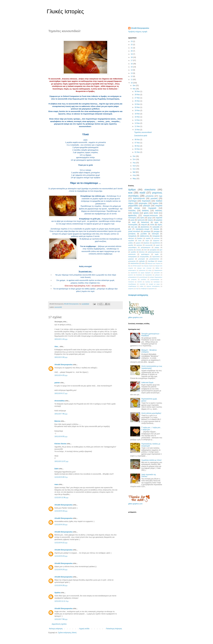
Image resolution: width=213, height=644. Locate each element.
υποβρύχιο (144, 289)
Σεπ (134, 159)
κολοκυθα (156, 227)
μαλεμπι (157, 275)
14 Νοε (137, 120)
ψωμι (150, 218)
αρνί (161, 250)
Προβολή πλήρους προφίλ (138, 32)
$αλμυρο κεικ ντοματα (154, 263)
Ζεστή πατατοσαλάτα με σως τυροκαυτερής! (152, 367)
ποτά (156, 213)
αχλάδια (133, 252)
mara (56, 484)
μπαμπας (134, 279)
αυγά (134, 222)
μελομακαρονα (146, 247)
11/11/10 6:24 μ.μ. (61, 570)
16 (132, 64)
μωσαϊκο (144, 234)
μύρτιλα (131, 250)
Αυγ (134, 163)
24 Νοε (137, 104)
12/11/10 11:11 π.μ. (62, 601)
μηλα (132, 220)
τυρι (160, 196)
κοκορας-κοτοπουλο (151, 216)
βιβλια (157, 268)
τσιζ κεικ (134, 227)
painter (57, 383)
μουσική (154, 198)
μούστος (157, 238)
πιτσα (152, 225)
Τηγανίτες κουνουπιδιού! (143, 132)
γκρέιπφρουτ (145, 254)
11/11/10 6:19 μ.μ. (61, 525)
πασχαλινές (132, 236)
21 (132, 48)
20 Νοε (137, 107)
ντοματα (159, 206)
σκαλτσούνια (135, 263)
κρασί (158, 245)
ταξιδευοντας (144, 236)
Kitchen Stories (60, 444)
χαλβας (131, 243)
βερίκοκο (146, 243)
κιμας (156, 222)
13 (132, 73)
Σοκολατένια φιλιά (141, 136)
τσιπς (143, 263)
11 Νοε (137, 126)
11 (132, 79)
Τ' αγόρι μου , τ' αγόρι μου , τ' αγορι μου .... (151, 428)
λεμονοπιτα (156, 257)
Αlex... (57, 347)
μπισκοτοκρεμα (155, 279)
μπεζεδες (144, 279)
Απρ (134, 175)
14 (132, 70)
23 (132, 41)
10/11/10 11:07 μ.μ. (62, 461)
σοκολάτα (142, 284)
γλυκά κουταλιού (134, 231)
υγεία (142, 218)
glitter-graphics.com (135, 317)
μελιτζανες (132, 234)
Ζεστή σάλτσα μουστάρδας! (151, 413)
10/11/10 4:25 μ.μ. (61, 375)
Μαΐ (134, 172)
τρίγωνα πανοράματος (153, 286)
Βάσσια (57, 421)
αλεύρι (137, 208)
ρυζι (130, 229)
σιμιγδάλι (131, 241)
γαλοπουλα (132, 254)
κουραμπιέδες (144, 257)
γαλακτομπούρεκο (154, 252)
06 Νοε (137, 146)
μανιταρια (147, 231)
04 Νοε (137, 149)
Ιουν (134, 169)
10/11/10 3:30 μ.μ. (61, 357)
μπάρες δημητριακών (156, 277)
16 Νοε (137, 117)
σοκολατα (150, 190)
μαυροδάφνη (132, 247)
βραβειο (140, 238)
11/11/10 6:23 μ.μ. (61, 556)
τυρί (137, 289)
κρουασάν (157, 273)
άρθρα (132, 190)
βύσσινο (142, 252)
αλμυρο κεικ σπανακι (144, 268)
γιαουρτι (147, 206)
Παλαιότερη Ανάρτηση (114, 629)
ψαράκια (159, 220)
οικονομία (155, 234)
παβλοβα (142, 261)
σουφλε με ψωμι (154, 284)
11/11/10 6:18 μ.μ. (61, 511)
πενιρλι (160, 261)
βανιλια (156, 229)
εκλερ (150, 270)
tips (129, 266)
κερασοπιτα (134, 273)
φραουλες (132, 215)
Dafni (57, 469)
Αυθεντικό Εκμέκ (147, 383)
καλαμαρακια (132, 257)
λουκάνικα (139, 275)
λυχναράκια (149, 275)
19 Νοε (137, 110)
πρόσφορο (157, 282)
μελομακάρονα (132, 277)
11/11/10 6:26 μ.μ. (61, 585)
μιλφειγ (157, 247)
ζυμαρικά (152, 208)
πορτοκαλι (146, 201)
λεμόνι (155, 203)
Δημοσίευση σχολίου (59, 624)
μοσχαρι (157, 231)
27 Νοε (137, 98)
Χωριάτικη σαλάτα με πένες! (152, 460)
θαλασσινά (145, 222)
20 (132, 51)
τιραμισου (156, 241)
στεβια (141, 286)
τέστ (145, 250)
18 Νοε (137, 114)
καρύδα (131, 245)
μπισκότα (150, 196)
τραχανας (131, 289)
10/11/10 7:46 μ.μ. (61, 414)
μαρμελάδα (133, 206)
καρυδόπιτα (156, 243)
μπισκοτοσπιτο (154, 259)
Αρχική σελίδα (84, 629)
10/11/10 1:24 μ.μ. (61, 339)
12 (132, 76)
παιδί (142, 193)
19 (132, 54)
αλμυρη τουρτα (148, 266)
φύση (146, 213)
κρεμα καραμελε (146, 273)
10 (132, 83)
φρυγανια (152, 289)
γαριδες (148, 238)
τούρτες (150, 220)
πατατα (136, 213)
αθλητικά (131, 238)
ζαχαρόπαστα (158, 270)
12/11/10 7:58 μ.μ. (61, 619)
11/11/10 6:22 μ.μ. (61, 543)
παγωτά (144, 225)
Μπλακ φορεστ (137, 266)
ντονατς (139, 250)
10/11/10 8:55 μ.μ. (61, 436)
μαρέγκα (131, 259)
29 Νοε (137, 95)
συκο (140, 241)
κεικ (130, 193)
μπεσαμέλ (142, 259)
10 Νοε (137, 130)
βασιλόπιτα (145, 227)
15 (132, 67)
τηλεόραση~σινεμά (142, 229)
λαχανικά (159, 218)
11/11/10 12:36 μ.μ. (62, 498)
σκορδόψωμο (132, 284)
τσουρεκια (156, 236)
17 (132, 60)
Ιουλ (134, 166)
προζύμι (148, 282)
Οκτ (134, 156)
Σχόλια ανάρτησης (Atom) (67, 633)
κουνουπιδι (58, 307)
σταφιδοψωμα (132, 286)
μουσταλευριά (143, 277)
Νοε (134, 89)
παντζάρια (151, 261)
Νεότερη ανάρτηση (56, 629)
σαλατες (145, 210)
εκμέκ (157, 254)
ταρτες (160, 225)
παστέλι (140, 282)
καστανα (139, 245)
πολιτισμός (132, 218)
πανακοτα (131, 282)
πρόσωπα (141, 220)
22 (132, 45)
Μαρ (135, 179)
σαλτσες (159, 210)
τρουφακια (153, 250)
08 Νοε (137, 140)
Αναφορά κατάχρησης (138, 295)
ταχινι (147, 241)
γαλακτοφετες (132, 270)
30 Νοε (137, 91)
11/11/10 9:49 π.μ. (61, 477)
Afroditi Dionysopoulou (64, 365)
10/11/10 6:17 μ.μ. (61, 393)
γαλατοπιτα (142, 270)
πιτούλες (132, 210)
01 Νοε (137, 152)
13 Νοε (137, 123)
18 (132, 57)
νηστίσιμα (132, 201)
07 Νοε (137, 143)
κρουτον (131, 275)
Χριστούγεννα (139, 198)
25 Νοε (137, 101)
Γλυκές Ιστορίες (65, 11)
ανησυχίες (143, 203)
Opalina (57, 593)
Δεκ (134, 85)
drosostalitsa (60, 401)
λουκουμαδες (133, 225)
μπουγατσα (132, 261)
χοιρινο (138, 243)
